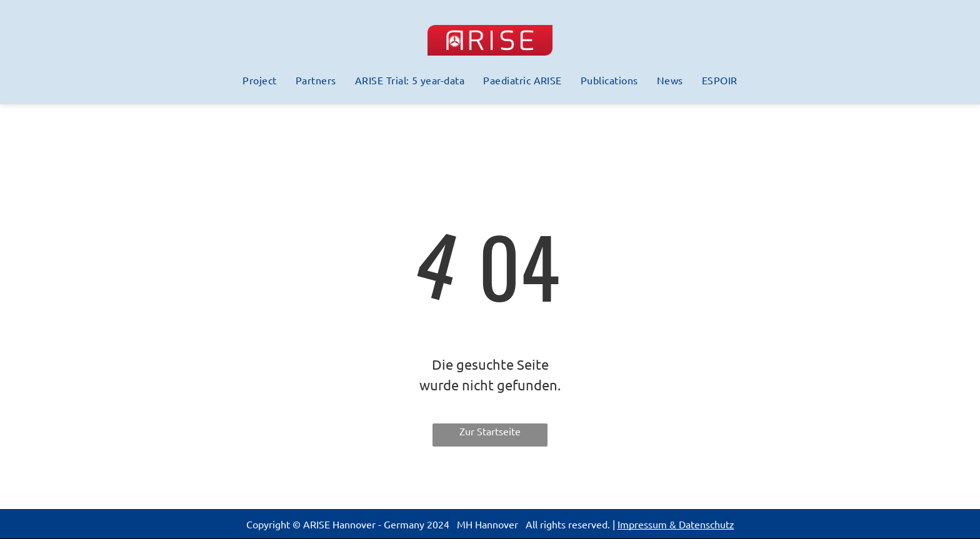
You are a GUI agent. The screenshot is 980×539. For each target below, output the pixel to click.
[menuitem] (259, 80)
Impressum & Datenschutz (676, 524)
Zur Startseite (490, 431)
